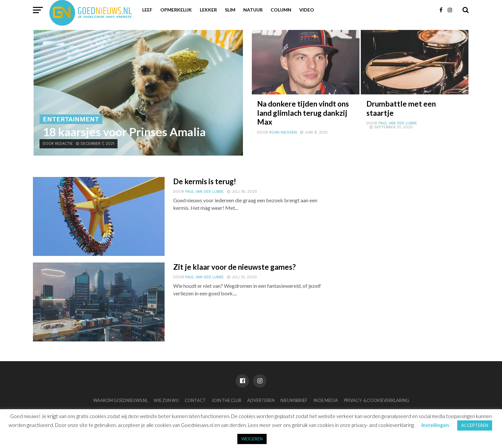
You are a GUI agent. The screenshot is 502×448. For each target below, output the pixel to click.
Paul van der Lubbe (398, 123)
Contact (195, 400)
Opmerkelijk (176, 10)
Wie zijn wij (166, 400)
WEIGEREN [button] (252, 439)
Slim (230, 10)
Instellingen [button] (435, 425)
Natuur (253, 10)
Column (281, 10)
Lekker (208, 10)
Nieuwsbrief (294, 400)
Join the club (226, 400)
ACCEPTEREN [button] (475, 425)
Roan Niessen (283, 132)
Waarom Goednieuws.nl (120, 400)
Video (307, 10)
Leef (147, 10)
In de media (326, 400)
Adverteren (261, 400)
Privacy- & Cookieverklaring (377, 400)
